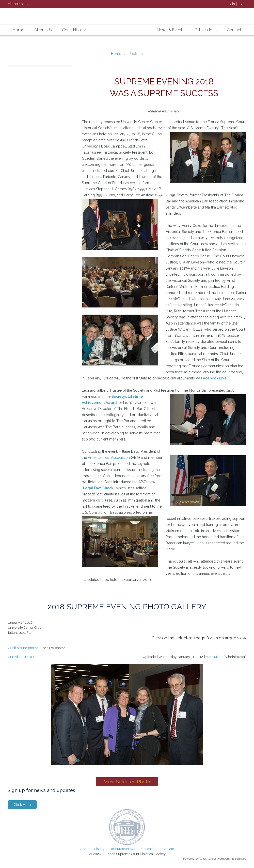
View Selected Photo (127, 782)
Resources (118, 849)
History (99, 849)
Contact (168, 849)
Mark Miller (214, 657)
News (131, 849)
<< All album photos (23, 648)
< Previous (15, 657)
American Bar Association (109, 458)
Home (116, 54)
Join (232, 4)
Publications (149, 849)
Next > (30, 657)
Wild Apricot (208, 859)
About (85, 849)
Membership (18, 4)
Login (242, 4)
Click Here (22, 805)
